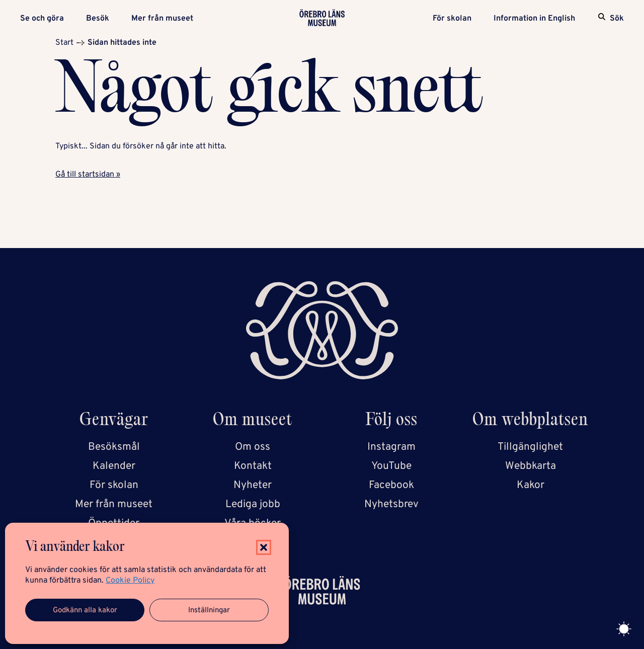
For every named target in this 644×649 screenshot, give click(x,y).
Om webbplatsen (530, 421)
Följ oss (392, 421)
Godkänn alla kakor (85, 611)
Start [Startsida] (64, 43)
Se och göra (42, 19)
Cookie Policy (130, 581)
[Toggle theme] (624, 629)
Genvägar (114, 421)
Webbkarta (531, 466)
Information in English (534, 19)
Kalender (114, 466)
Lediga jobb (253, 504)
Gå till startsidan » (88, 175)
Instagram (391, 447)
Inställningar (209, 611)
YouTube (391, 466)
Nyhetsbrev (391, 504)
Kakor (531, 485)
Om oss (253, 447)
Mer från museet (162, 19)
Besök (98, 19)
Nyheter (253, 485)
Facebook (391, 485)
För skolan (452, 19)
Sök (617, 19)
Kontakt (253, 466)
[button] (264, 547)
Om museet (253, 421)
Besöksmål (114, 447)
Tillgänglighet (530, 447)
